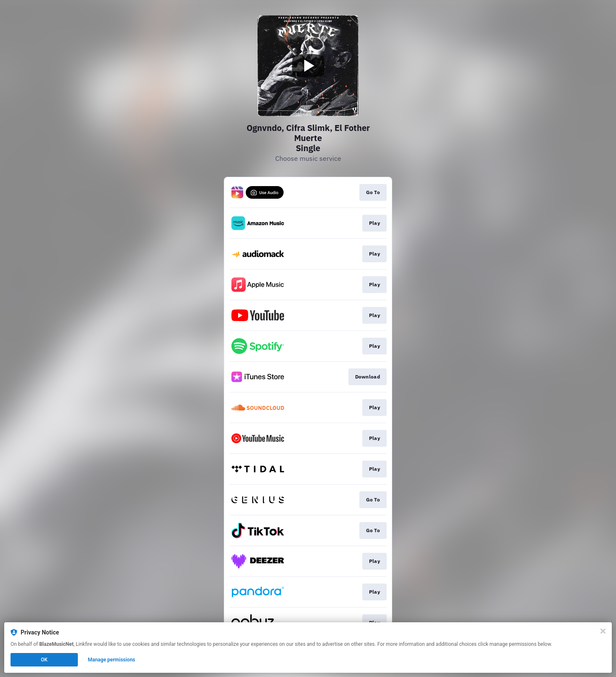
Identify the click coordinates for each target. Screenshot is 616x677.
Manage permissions (112, 660)
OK (44, 660)
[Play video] (308, 66)
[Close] (603, 631)
